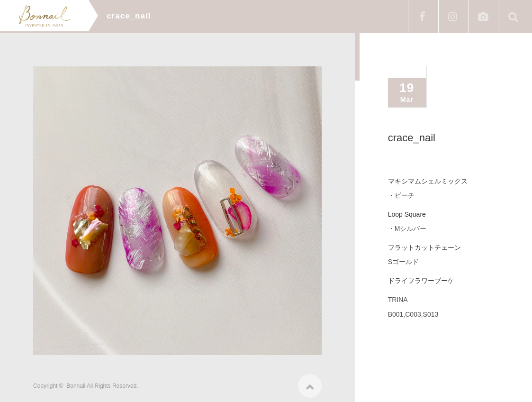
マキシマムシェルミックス (428, 181)
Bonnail (76, 383)
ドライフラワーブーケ (421, 281)
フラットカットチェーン (424, 247)
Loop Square (407, 214)
